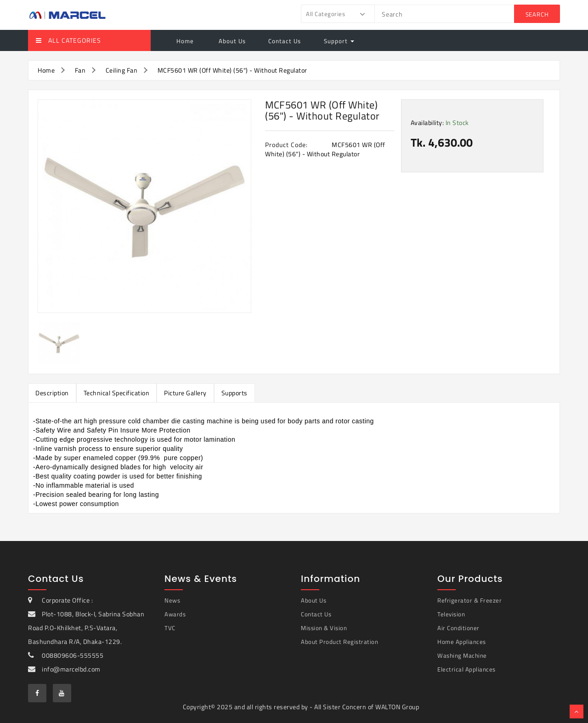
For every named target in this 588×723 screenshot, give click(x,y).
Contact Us (285, 41)
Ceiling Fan (122, 70)
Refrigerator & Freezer (469, 600)
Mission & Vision (324, 628)
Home (185, 41)
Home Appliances (462, 642)
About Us (231, 41)
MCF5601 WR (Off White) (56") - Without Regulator (232, 70)
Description (52, 393)
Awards (175, 614)
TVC (170, 628)
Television (451, 614)
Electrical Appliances (466, 669)
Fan (80, 70)
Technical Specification (117, 393)
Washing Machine (462, 655)
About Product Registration (339, 642)
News (172, 600)
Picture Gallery (185, 393)
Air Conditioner (458, 628)
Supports (235, 393)
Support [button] (339, 41)
